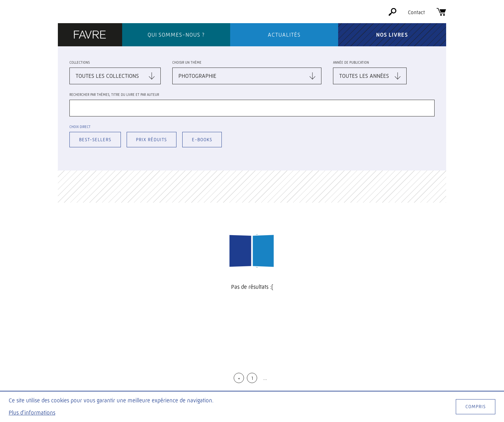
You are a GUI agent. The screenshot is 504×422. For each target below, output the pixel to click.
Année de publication (351, 63)
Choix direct (80, 127)
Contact (416, 12)
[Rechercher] (392, 14)
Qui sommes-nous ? (176, 35)
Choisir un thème (187, 63)
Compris (476, 407)
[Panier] (441, 14)
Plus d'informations (32, 413)
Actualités (284, 35)
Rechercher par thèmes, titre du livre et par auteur (114, 95)
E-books (202, 140)
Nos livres (392, 35)
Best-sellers (95, 140)
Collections (80, 63)
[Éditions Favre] (90, 35)
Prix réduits (151, 140)
